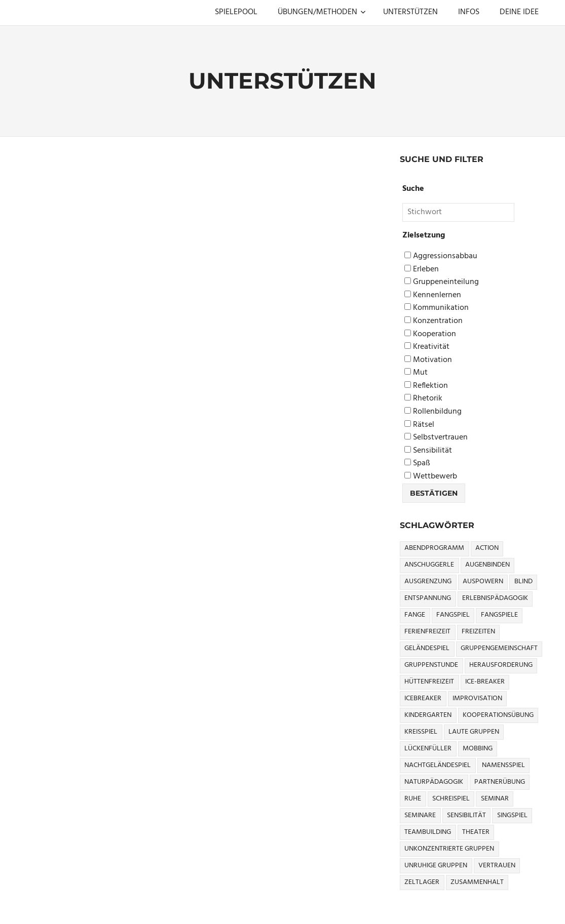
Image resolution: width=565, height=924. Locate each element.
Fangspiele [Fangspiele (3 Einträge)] (499, 615)
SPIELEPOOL (236, 12)
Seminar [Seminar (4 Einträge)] (495, 799)
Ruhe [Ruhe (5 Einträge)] (413, 799)
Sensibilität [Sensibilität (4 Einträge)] (466, 815)
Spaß (417, 464)
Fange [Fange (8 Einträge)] (415, 615)
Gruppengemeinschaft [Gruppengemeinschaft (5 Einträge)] (499, 648)
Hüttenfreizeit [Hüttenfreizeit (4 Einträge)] (429, 682)
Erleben (422, 270)
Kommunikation (437, 308)
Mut (416, 373)
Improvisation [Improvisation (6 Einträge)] (477, 698)
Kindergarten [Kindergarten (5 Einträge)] (428, 715)
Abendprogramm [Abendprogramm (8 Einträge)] (434, 548)
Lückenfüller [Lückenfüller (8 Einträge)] (428, 749)
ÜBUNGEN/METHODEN (322, 12)
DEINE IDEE (519, 12)
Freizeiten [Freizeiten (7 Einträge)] (478, 632)
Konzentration (434, 321)
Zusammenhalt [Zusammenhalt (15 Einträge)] (477, 882)
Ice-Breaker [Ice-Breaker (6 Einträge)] (485, 682)
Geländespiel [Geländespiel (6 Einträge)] (427, 648)
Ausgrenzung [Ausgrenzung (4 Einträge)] (428, 581)
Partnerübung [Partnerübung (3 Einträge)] (500, 782)
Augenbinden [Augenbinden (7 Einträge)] (487, 565)
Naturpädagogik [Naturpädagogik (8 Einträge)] (434, 782)
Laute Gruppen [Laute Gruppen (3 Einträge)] (474, 732)
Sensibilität (428, 451)
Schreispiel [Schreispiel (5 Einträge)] (451, 799)
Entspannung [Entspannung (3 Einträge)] (428, 598)
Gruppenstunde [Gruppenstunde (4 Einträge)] (431, 665)
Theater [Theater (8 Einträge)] (476, 832)
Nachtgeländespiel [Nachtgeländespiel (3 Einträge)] (438, 765)
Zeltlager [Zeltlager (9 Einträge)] (422, 882)
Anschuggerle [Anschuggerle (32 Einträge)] (429, 565)
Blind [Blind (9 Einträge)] (523, 581)
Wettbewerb (431, 477)
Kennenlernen (433, 295)
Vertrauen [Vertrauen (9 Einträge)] (497, 866)
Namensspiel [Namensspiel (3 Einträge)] (503, 765)
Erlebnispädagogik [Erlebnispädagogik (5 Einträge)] (495, 598)
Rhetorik (423, 399)
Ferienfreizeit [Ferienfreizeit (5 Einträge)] (427, 632)
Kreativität (427, 347)
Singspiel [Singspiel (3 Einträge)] (512, 815)
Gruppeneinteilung (442, 282)
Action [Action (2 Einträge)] (487, 548)
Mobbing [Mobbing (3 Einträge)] (478, 749)
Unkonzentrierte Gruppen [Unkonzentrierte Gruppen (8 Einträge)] (449, 849)
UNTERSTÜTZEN (410, 12)
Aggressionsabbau (441, 256)
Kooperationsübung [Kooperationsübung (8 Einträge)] (498, 715)
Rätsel (419, 425)
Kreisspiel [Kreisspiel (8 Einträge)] (421, 732)
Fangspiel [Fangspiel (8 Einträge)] (453, 615)
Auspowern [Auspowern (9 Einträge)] (483, 581)
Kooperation (430, 334)
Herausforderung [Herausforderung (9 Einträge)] (501, 665)
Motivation (428, 360)
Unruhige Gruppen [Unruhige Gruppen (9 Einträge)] (436, 866)
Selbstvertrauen (436, 438)
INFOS (469, 12)
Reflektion (426, 386)
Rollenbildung (433, 412)
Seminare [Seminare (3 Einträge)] (420, 815)
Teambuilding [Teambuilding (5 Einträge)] (428, 832)
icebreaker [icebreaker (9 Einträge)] (423, 698)
